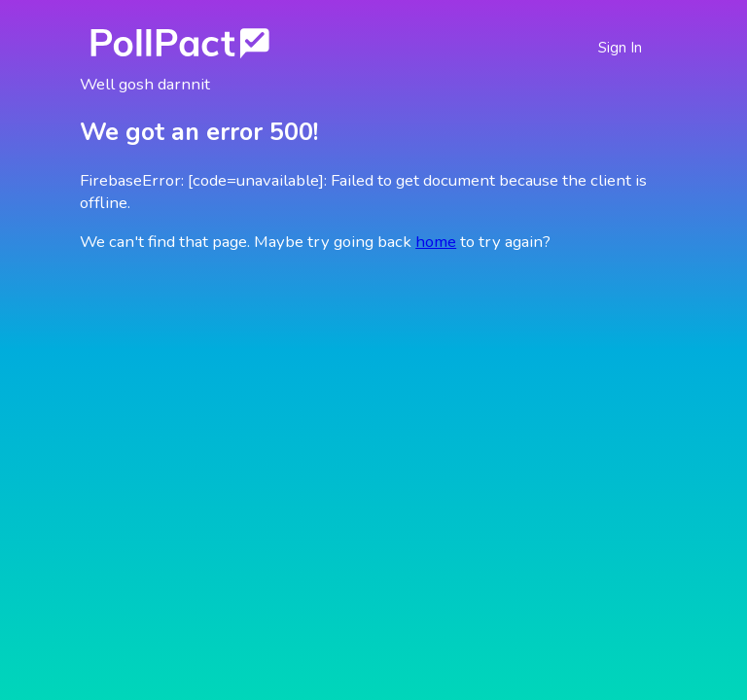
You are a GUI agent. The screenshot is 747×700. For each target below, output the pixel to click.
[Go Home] (180, 42)
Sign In (620, 48)
